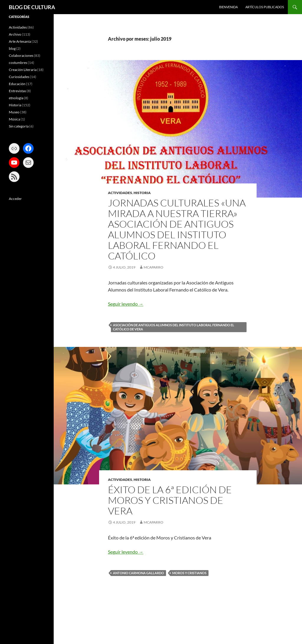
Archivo (15, 34)
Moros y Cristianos (189, 573)
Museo (14, 112)
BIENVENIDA (228, 7)
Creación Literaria (23, 70)
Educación (17, 84)
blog (12, 48)
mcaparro (154, 267)
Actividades (120, 193)
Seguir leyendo (126, 304)
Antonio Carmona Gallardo (138, 573)
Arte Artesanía (20, 41)
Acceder (15, 199)
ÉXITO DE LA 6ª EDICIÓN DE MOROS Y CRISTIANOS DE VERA (170, 500)
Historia (142, 193)
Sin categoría (19, 126)
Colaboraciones (21, 56)
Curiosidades (19, 77)
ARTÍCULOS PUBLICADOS (265, 7)
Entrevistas (17, 91)
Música (14, 119)
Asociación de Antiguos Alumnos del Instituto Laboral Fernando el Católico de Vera (174, 327)
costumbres (18, 63)
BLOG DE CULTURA (32, 7)
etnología (16, 98)
